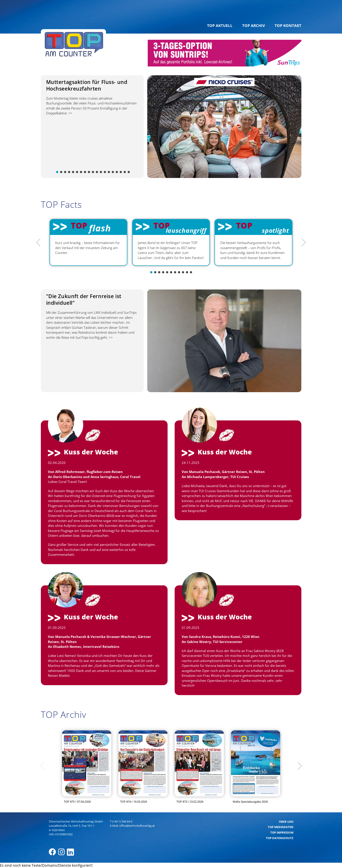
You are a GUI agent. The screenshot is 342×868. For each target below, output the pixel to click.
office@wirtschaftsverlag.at (137, 826)
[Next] (303, 242)
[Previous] (39, 242)
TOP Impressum (282, 832)
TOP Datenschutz (280, 838)
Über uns (286, 822)
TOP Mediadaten (281, 827)
